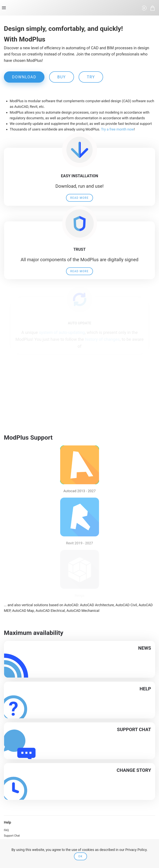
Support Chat (12, 836)
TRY (91, 77)
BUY (61, 77)
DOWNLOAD (24, 77)
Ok (80, 856)
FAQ (6, 830)
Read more (80, 196)
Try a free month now (117, 129)
